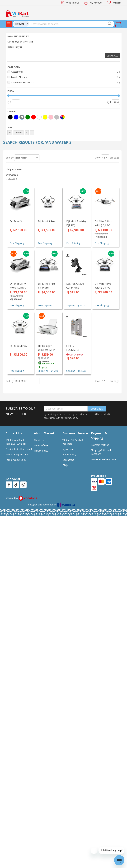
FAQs (65, 465)
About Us (39, 440)
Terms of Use (41, 445)
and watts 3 (12, 175)
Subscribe (97, 409)
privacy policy (71, 418)
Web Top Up (73, 3)
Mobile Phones (65, 77)
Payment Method (100, 445)
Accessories (65, 72)
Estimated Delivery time (103, 459)
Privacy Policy (41, 451)
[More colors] (62, 117)
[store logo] (17, 13)
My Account (96, 3)
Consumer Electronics (65, 82)
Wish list (117, 3)
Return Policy (69, 455)
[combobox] (72, 24)
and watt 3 (11, 179)
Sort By (10, 158)
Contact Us (68, 460)
